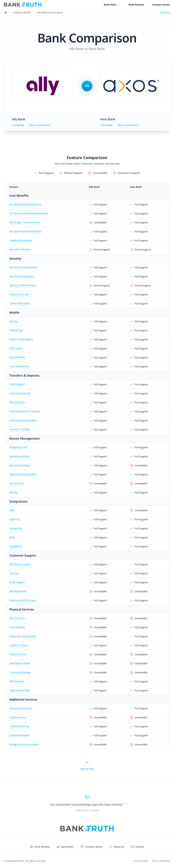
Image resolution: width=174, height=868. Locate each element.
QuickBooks (16, 546)
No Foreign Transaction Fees (25, 222)
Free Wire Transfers (20, 249)
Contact (140, 847)
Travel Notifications (20, 303)
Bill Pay (13, 492)
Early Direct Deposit (20, 393)
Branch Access (17, 618)
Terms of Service (161, 861)
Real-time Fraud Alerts (21, 276)
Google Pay (16, 528)
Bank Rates (112, 5)
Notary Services (18, 654)
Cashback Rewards (20, 735)
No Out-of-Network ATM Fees (25, 231)
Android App (16, 330)
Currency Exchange (20, 672)
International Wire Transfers (25, 411)
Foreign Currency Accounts (24, 744)
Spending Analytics (20, 456)
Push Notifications (19, 366)
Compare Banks (161, 5)
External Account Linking (23, 420)
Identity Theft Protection (23, 285)
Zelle (12, 510)
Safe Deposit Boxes (20, 663)
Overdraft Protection (21, 240)
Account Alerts (17, 357)
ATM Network (17, 681)
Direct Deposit (17, 384)
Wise (12, 537)
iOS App (14, 321)
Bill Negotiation (18, 591)
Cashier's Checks (18, 645)
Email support (17, 582)
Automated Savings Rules (23, 474)
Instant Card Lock (19, 294)
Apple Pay (15, 519)
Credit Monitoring (19, 726)
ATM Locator (16, 348)
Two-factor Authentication (24, 267)
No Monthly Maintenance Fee (25, 204)
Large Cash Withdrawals (23, 636)
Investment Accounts (21, 708)
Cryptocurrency (18, 717)
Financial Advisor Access (23, 600)
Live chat (14, 573)
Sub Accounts (17, 483)
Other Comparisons (40, 125)
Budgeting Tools (18, 447)
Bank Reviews (136, 5)
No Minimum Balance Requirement (29, 213)
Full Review (18, 125)
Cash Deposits (17, 627)
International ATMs (20, 690)
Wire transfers (17, 402)
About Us (119, 847)
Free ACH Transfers (20, 429)
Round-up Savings (19, 465)
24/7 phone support (20, 564)
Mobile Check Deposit (21, 339)
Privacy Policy (141, 861)
